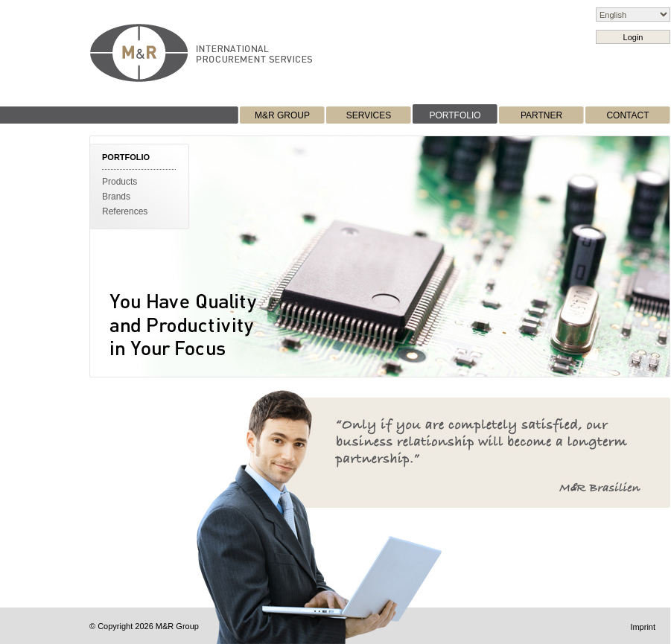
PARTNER (541, 115)
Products (120, 182)
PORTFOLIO (455, 115)
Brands (116, 197)
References (125, 211)
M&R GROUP (282, 115)
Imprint (643, 627)
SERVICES (369, 115)
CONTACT (627, 115)
